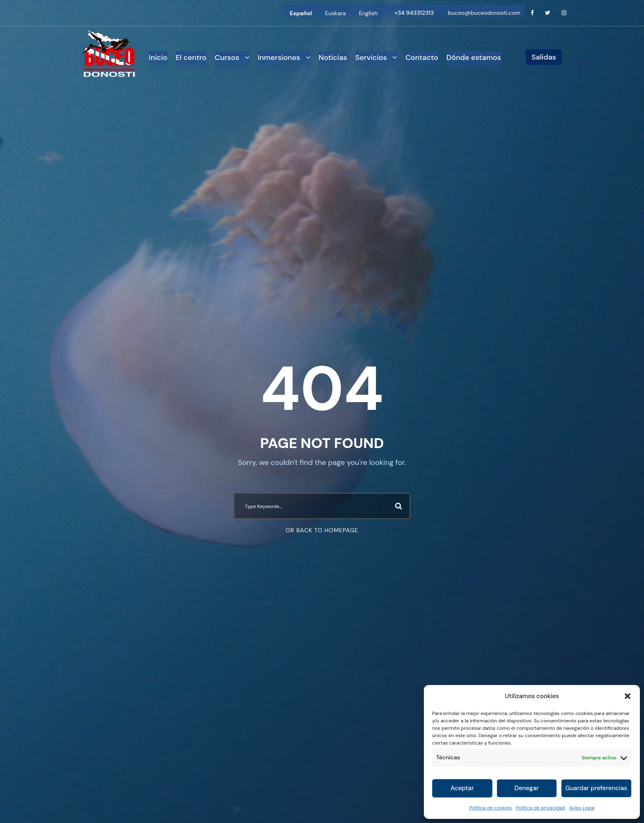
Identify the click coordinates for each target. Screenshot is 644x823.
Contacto (422, 57)
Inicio (158, 57)
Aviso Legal (582, 808)
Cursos (227, 57)
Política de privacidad (540, 808)
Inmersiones (279, 57)
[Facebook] (532, 13)
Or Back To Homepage (322, 530)
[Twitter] (548, 13)
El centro (191, 57)
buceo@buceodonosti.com (484, 13)
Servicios (371, 57)
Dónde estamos (474, 57)
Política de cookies (491, 808)
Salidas (544, 57)
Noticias (333, 57)
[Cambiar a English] (368, 13)
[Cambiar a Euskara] (336, 13)
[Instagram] (564, 13)
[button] (628, 696)
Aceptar (462, 788)
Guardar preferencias (596, 788)
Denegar (527, 788)
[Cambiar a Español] (301, 13)
